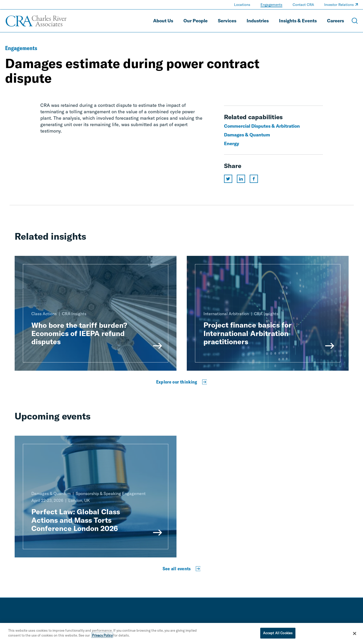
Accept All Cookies (278, 634)
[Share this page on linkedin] (241, 179)
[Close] (355, 634)
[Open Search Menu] (355, 21)
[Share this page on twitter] (228, 179)
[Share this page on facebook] (254, 179)
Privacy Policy (102, 636)
